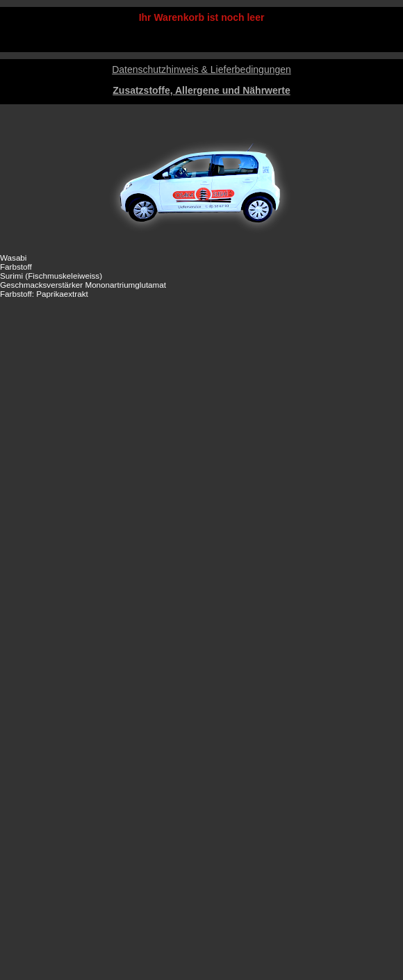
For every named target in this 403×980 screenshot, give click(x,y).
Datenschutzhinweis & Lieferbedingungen (201, 70)
